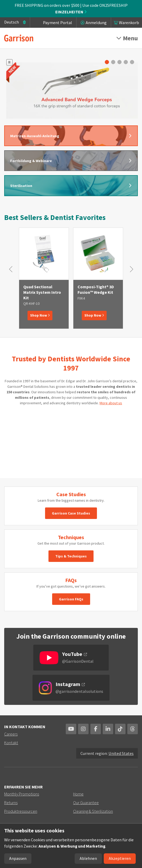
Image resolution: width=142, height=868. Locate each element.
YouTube (71, 729)
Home (78, 794)
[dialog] (71, 846)
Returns (11, 803)
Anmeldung (96, 23)
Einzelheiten (71, 12)
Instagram (83, 729)
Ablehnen (88, 858)
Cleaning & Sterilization (93, 811)
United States (121, 753)
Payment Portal (58, 23)
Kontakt (11, 743)
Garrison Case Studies (71, 513)
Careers (11, 734)
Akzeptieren (120, 858)
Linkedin (108, 729)
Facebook (96, 729)
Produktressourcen (21, 811)
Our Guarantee (86, 803)
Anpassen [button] (18, 858)
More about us (111, 403)
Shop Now (40, 315)
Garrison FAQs (71, 599)
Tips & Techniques (71, 556)
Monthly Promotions (22, 794)
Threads (133, 729)
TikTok (120, 729)
